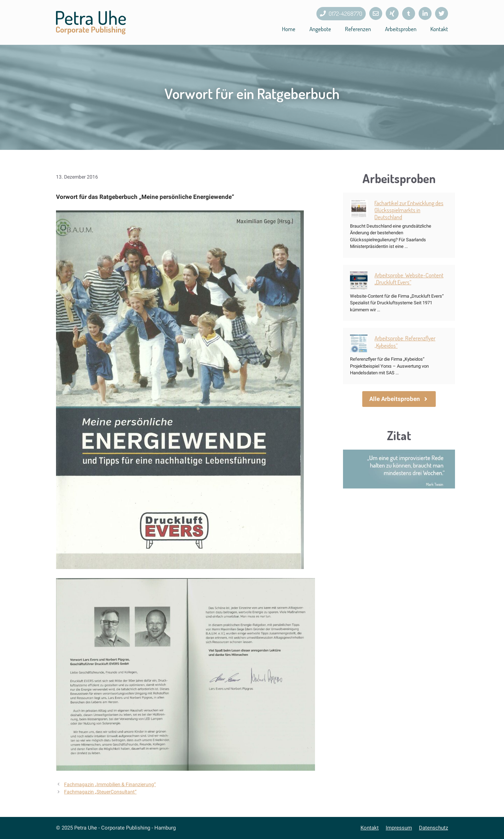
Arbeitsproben (401, 29)
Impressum (399, 828)
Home (289, 29)
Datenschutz (433, 828)
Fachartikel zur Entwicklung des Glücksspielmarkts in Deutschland (409, 210)
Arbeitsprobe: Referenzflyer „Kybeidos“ (405, 342)
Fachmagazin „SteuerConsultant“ (100, 792)
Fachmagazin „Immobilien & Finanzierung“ (110, 785)
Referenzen (358, 29)
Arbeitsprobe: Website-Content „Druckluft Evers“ (409, 279)
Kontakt (439, 29)
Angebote (320, 29)
